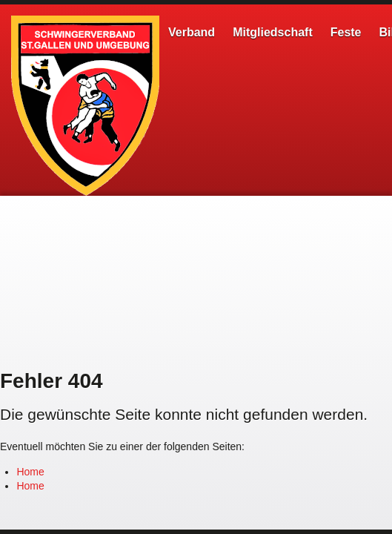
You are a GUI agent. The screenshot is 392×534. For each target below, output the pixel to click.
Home (30, 472)
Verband (192, 32)
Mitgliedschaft (273, 32)
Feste (346, 32)
